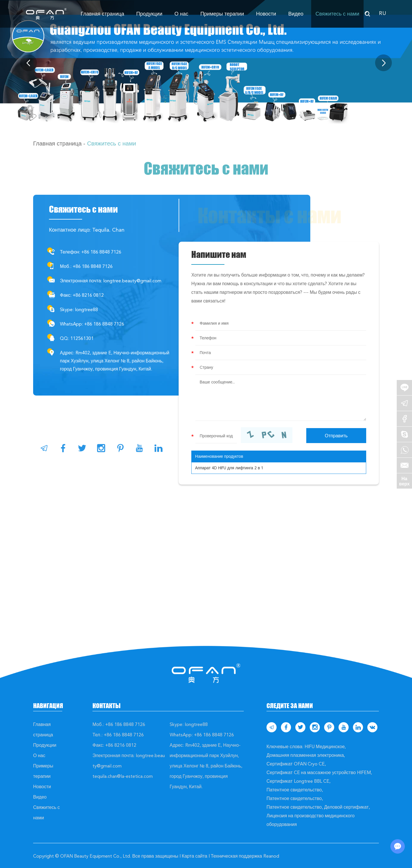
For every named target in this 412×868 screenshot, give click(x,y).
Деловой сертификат (346, 807)
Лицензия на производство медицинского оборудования (311, 820)
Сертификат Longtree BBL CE (298, 781)
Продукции (149, 14)
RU (382, 13)
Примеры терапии (222, 14)
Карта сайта (195, 856)
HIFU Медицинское (325, 747)
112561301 (82, 338)
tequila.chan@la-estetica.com (123, 776)
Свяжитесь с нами (337, 14)
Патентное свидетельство (294, 790)
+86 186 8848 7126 (104, 324)
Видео (296, 14)
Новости (266, 14)
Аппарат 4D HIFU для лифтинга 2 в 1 (229, 468)
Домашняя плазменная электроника (305, 755)
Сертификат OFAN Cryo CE (296, 764)
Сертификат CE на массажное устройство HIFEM (319, 772)
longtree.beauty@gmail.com (132, 281)
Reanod (271, 856)
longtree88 (86, 310)
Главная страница (102, 14)
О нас (181, 14)
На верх (404, 481)
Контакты (106, 706)
